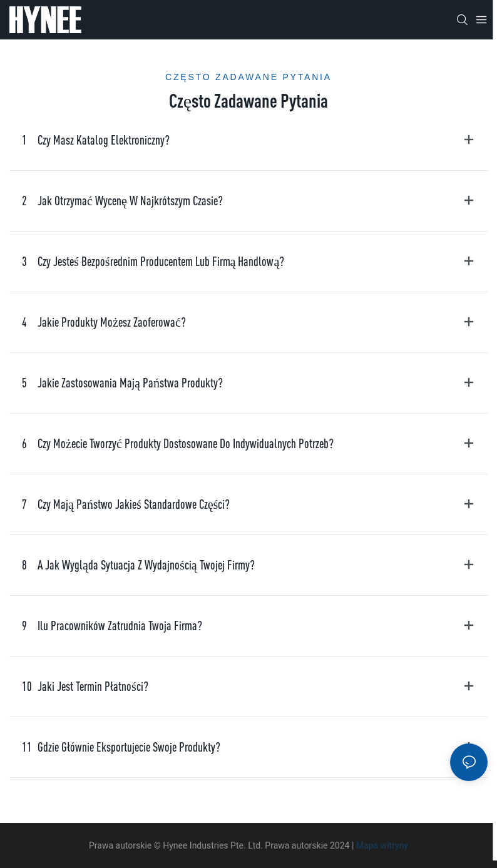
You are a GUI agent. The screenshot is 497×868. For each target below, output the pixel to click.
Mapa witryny (382, 845)
